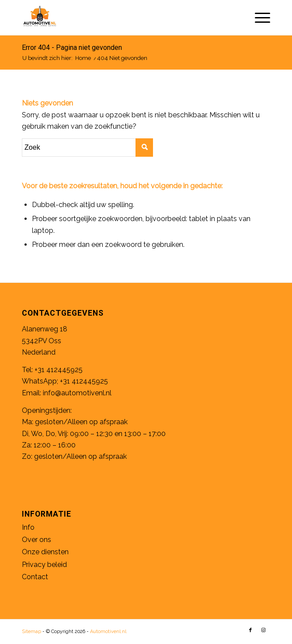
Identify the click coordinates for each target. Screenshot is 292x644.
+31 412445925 (59, 370)
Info (28, 527)
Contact (35, 577)
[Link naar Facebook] (250, 630)
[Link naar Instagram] (264, 630)
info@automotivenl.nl (77, 393)
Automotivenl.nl (108, 632)
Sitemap (31, 632)
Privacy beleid (44, 565)
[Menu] (258, 18)
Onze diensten (45, 552)
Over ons (36, 540)
